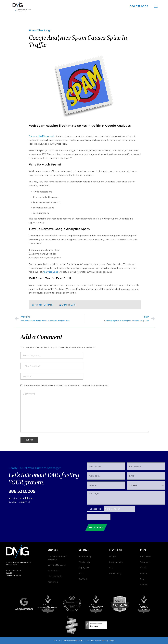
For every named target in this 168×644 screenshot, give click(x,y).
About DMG (145, 557)
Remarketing (115, 574)
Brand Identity (84, 557)
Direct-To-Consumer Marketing (56, 558)
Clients (143, 568)
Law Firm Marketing (56, 565)
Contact (143, 585)
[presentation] (99, 517)
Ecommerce (53, 571)
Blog (142, 579)
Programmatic (116, 562)
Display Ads (83, 568)
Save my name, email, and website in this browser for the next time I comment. (66, 386)
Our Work (83, 579)
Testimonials (145, 562)
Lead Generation (54, 576)
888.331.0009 (139, 6)
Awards (143, 574)
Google (112, 557)
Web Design (83, 562)
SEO (111, 568)
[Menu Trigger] (156, 6)
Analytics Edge (50, 272)
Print (81, 574)
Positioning (52, 582)
